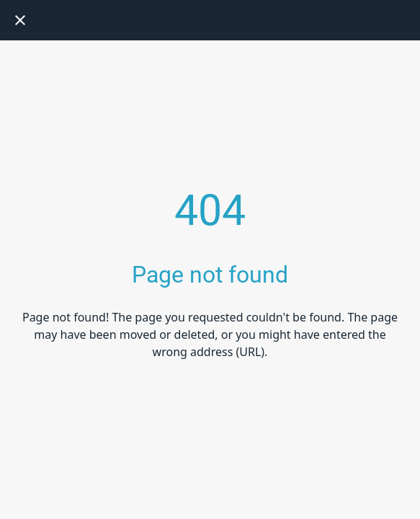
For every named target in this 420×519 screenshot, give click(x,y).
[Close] (20, 20)
